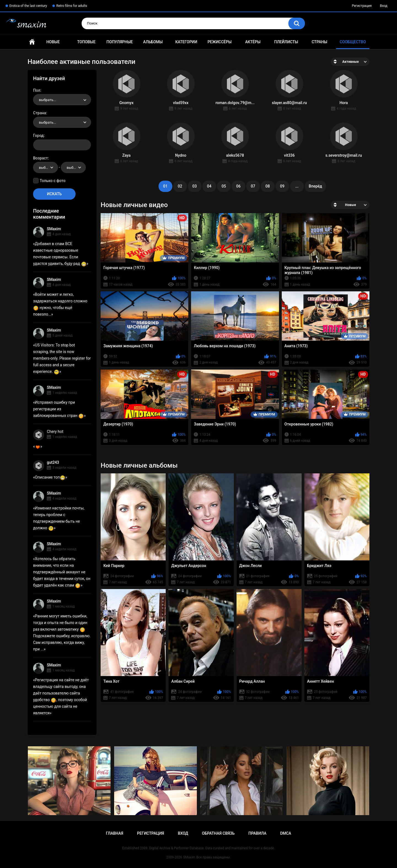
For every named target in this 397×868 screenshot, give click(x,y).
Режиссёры (220, 42)
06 (238, 186)
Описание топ (50, 477)
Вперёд (315, 186)
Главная (32, 42)
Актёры (253, 42)
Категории (186, 42)
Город (38, 135)
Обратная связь (218, 833)
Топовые (86, 42)
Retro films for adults (72, 6)
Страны (319, 42)
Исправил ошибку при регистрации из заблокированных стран (58, 409)
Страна (40, 113)
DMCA (286, 833)
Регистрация (362, 6)
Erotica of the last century (28, 6)
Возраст (41, 158)
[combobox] (62, 100)
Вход (384, 6)
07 (253, 186)
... (297, 186)
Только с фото (53, 181)
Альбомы (153, 42)
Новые (53, 42)
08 (268, 186)
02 (180, 186)
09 (282, 186)
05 (224, 186)
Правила (257, 833)
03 (195, 186)
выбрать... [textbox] (47, 100)
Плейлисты (286, 42)
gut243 (53, 462)
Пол (37, 90)
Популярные (120, 42)
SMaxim (54, 229)
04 (209, 186)
